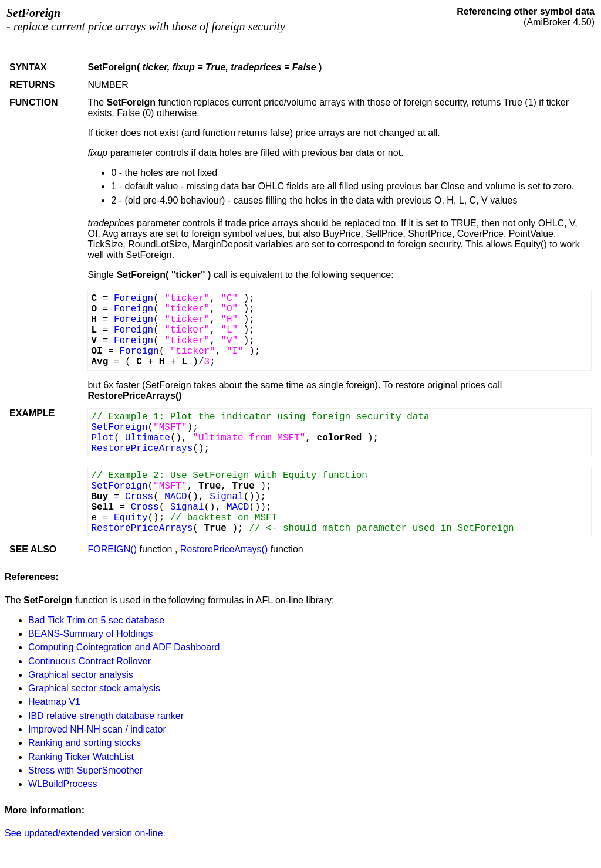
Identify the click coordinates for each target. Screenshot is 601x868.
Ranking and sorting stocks (85, 743)
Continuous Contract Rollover (90, 661)
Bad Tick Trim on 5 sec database (96, 620)
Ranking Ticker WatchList (81, 757)
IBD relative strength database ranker (106, 716)
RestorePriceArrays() (224, 549)
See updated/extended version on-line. (85, 833)
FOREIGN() (112, 549)
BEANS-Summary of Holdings (91, 634)
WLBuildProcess (63, 784)
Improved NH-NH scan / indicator (97, 729)
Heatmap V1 (54, 702)
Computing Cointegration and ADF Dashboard (124, 647)
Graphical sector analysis (81, 675)
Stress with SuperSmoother (85, 770)
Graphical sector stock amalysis (94, 688)
